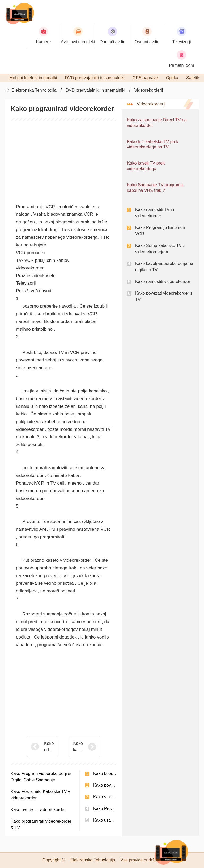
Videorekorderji (149, 90)
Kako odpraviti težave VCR (49, 747)
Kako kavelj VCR (78, 747)
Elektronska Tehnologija (34, 90)
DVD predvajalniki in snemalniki (95, 90)
